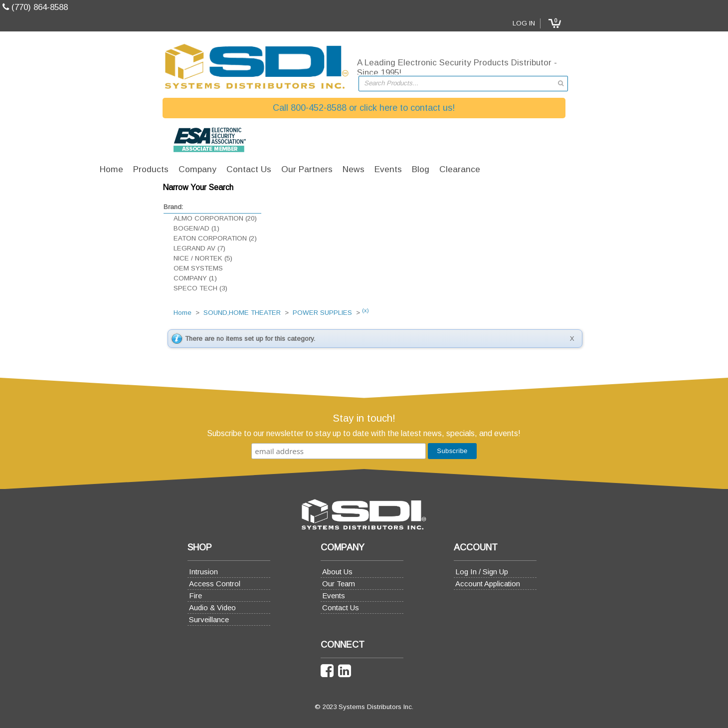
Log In (592, 23)
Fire (135, 596)
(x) (389, 186)
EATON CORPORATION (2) (147, 238)
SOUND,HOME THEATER (266, 189)
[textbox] (458, 84)
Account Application (516, 584)
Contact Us (324, 607)
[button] (622, 23)
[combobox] (463, 84)
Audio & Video (152, 607)
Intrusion (143, 572)
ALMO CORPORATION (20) (147, 218)
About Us (321, 572)
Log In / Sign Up (510, 572)
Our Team (322, 584)
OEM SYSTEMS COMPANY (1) (130, 273)
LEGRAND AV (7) (132, 248)
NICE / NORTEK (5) (135, 258)
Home (206, 189)
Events (317, 596)
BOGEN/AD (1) (129, 228)
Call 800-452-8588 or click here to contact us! (364, 108)
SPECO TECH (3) (133, 288)
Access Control (154, 584)
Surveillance (148, 619)
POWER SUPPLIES (346, 189)
